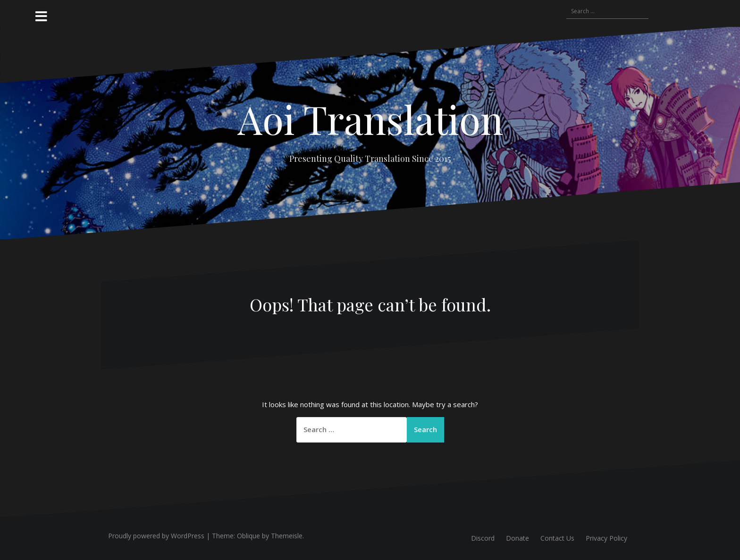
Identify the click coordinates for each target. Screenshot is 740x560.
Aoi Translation (370, 119)
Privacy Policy (606, 538)
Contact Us (557, 538)
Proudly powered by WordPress (156, 536)
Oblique (248, 536)
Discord (483, 538)
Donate (517, 538)
